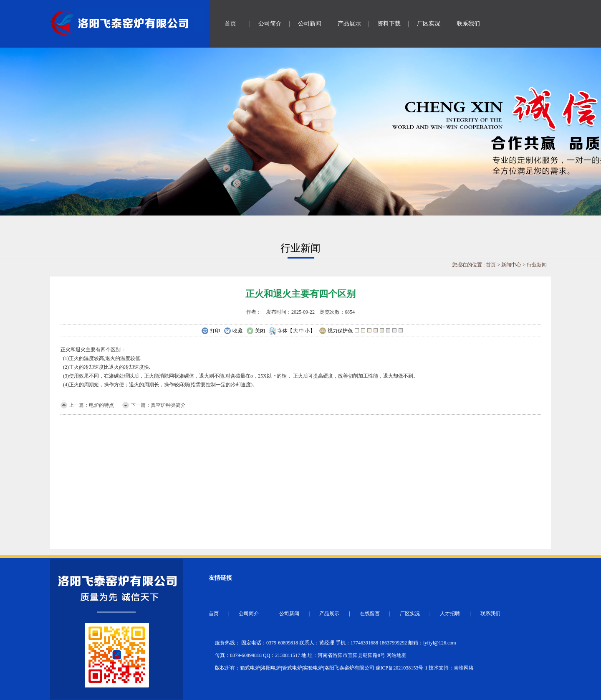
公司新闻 (310, 24)
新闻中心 (511, 265)
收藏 (233, 331)
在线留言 (370, 614)
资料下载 (389, 24)
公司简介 (270, 24)
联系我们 (468, 24)
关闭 (256, 331)
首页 (230, 24)
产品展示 (349, 24)
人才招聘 (450, 614)
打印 (211, 331)
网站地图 (396, 655)
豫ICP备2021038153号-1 (402, 668)
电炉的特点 (101, 405)
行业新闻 (537, 265)
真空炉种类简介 (168, 405)
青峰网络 (464, 668)
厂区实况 (429, 24)
